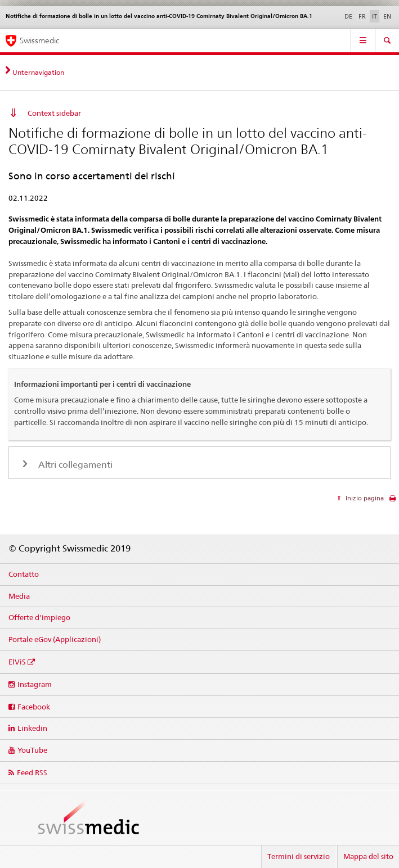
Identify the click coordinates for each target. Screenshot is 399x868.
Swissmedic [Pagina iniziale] (39, 40)
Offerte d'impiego (39, 617)
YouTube (32, 750)
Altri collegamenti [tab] (74, 465)
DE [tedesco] (348, 16)
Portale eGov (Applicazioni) (55, 639)
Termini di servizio (299, 856)
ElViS (17, 662)
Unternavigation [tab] (38, 72)
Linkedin (32, 728)
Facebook (34, 707)
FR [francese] (362, 16)
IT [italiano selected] (375, 16)
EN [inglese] (387, 16)
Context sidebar (54, 113)
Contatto (24, 574)
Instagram (35, 684)
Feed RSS (32, 772)
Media (19, 596)
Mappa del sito (368, 856)
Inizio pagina (364, 498)
